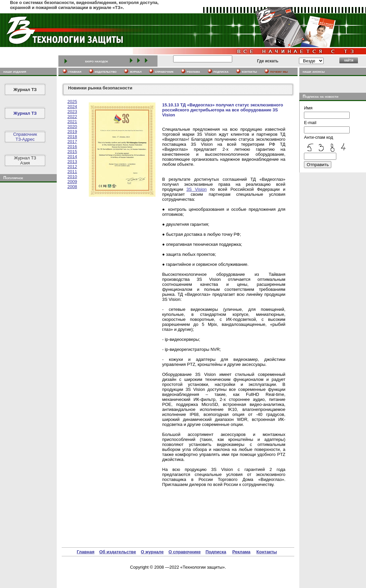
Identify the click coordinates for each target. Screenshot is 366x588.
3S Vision (197, 189)
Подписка (216, 552)
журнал (136, 71)
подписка (221, 71)
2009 (72, 182)
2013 (72, 162)
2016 (72, 147)
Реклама (241, 552)
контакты (249, 71)
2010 (72, 177)
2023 (72, 112)
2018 (72, 137)
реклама (193, 71)
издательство (106, 71)
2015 (72, 152)
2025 (72, 102)
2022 (72, 117)
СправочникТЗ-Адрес (25, 137)
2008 (72, 187)
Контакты (267, 552)
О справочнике (185, 552)
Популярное (13, 178)
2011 (72, 172)
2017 (72, 142)
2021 (72, 122)
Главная (86, 552)
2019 (72, 132)
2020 (72, 127)
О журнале (152, 552)
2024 (72, 107)
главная (75, 71)
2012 (72, 167)
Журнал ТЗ (25, 90)
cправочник (164, 71)
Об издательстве (117, 552)
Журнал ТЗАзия (25, 160)
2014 (72, 157)
